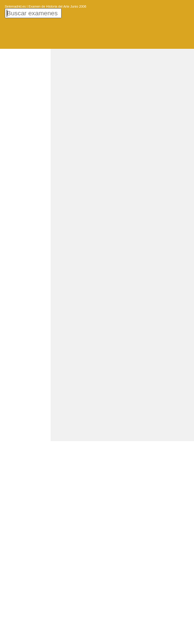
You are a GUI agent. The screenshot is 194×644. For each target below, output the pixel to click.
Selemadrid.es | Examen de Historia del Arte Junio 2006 (46, 6)
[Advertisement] (97, 146)
